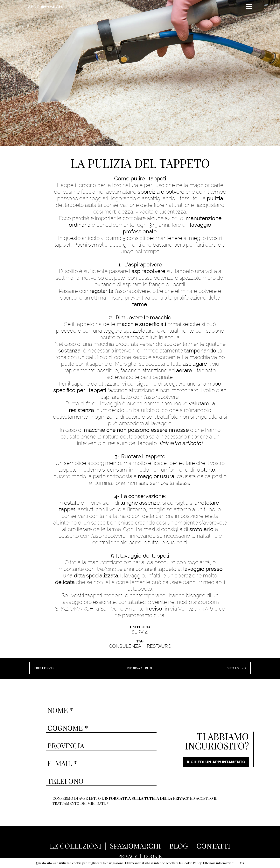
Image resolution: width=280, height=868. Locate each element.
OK (242, 863)
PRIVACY (128, 856)
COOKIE (153, 856)
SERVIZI (140, 632)
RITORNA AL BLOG (140, 668)
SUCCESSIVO (236, 668)
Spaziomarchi (46, 7)
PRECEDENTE (44, 668)
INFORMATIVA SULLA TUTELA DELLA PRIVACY (147, 798)
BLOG (179, 846)
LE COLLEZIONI (76, 846)
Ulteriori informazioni (219, 863)
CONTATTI (213, 846)
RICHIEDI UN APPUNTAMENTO (216, 762)
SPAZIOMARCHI (135, 846)
